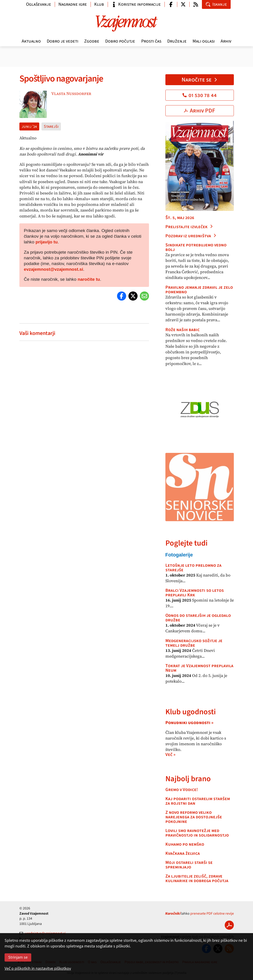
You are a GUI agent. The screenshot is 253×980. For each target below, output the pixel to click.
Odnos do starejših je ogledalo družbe (198, 618)
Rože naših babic (183, 330)
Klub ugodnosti (191, 712)
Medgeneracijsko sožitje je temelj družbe (194, 643)
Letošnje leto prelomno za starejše (193, 568)
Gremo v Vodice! (182, 790)
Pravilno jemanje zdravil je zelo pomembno (199, 290)
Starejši (51, 126)
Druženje (177, 41)
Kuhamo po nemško (185, 844)
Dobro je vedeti (63, 41)
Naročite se (200, 80)
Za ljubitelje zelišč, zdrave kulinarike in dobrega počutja (197, 878)
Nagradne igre (73, 4)
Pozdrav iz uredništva (191, 236)
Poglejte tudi (186, 543)
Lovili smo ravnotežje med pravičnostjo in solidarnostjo (197, 833)
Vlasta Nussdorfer (71, 93)
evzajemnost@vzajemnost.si (54, 269)
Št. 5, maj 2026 (180, 218)
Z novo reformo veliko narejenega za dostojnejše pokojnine (194, 817)
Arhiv (226, 41)
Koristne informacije (136, 4)
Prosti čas (151, 41)
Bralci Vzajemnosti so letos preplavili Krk (195, 593)
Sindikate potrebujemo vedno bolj (196, 247)
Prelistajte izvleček (189, 227)
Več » (170, 755)
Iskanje (216, 4)
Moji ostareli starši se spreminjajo (189, 865)
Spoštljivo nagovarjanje (62, 79)
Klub (99, 4)
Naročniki (173, 914)
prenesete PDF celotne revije (212, 914)
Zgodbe (92, 41)
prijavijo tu (47, 242)
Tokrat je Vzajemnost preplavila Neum (199, 668)
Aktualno (31, 41)
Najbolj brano (188, 779)
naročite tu (89, 279)
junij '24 (29, 126)
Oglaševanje (39, 4)
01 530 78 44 (200, 95)
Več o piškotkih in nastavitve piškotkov (38, 969)
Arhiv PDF (200, 111)
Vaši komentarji (37, 333)
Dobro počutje (120, 41)
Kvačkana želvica (183, 853)
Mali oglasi (204, 41)
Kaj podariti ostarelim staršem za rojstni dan (198, 801)
